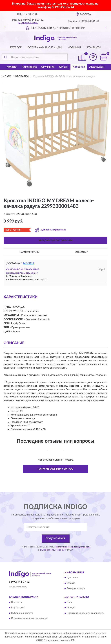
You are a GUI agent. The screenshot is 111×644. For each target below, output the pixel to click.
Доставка (72, 578)
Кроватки (79, 67)
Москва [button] (29, 263)
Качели (64, 67)
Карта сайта (18, 608)
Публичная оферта (22, 613)
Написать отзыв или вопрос (55, 469)
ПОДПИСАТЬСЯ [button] (56, 539)
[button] (28, 22)
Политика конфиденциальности (86, 613)
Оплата (71, 583)
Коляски (12, 67)
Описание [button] (82, 252)
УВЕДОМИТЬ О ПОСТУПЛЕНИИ (56, 240)
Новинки (74, 48)
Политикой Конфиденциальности (73, 547)
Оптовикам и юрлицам (45, 48)
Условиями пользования (52, 550)
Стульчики (48, 67)
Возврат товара (76, 589)
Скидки (71, 608)
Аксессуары (97, 67)
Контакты (94, 48)
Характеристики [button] (30, 252)
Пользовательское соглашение (29, 619)
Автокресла (29, 67)
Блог (69, 602)
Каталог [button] (16, 48)
